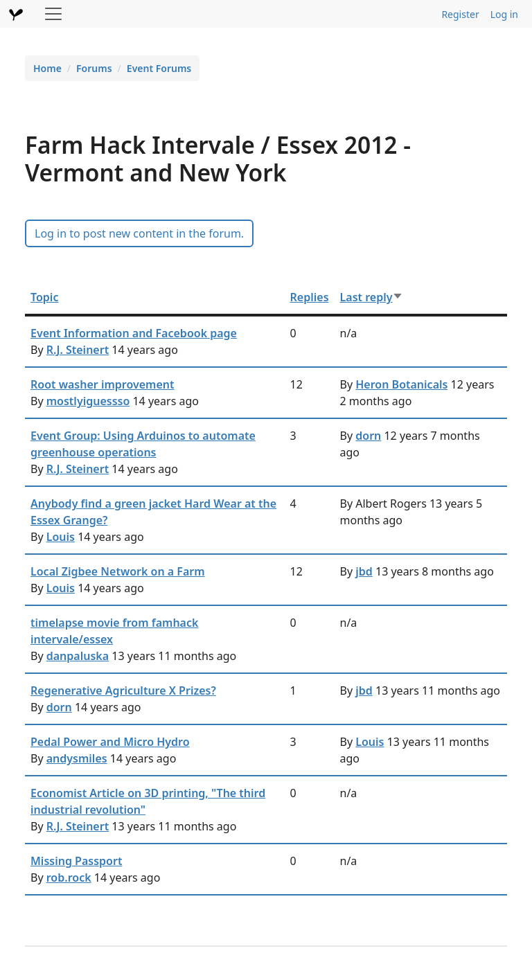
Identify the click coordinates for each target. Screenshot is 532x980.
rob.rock (69, 877)
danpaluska (78, 656)
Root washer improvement (103, 384)
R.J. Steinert (78, 350)
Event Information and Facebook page (134, 333)
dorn (368, 436)
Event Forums (159, 68)
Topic (44, 297)
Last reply (372, 297)
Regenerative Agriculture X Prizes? (123, 691)
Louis (61, 537)
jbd (364, 571)
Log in (504, 14)
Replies (310, 297)
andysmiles (77, 758)
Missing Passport (76, 861)
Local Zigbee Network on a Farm (118, 571)
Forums (94, 68)
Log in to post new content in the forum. (139, 233)
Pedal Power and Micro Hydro (110, 742)
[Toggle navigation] (53, 14)
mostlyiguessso (88, 401)
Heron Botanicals (401, 384)
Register (460, 14)
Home (47, 68)
